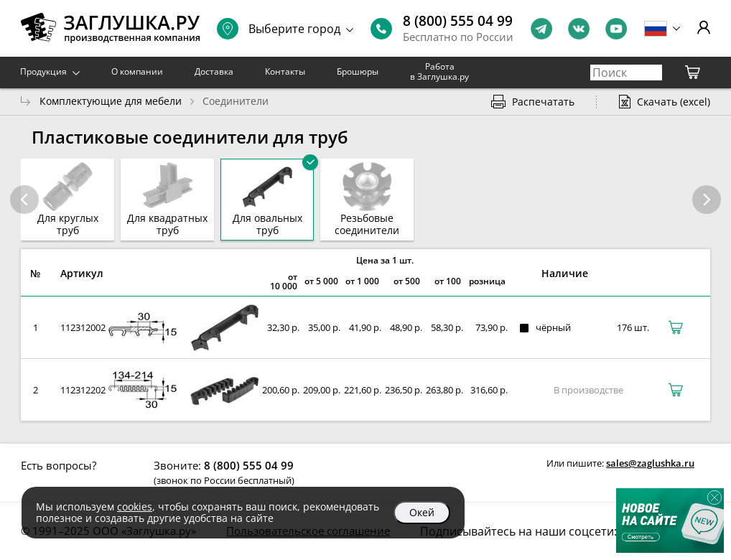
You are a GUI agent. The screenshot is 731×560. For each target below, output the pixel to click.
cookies (135, 507)
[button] (707, 200)
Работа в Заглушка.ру (439, 71)
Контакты (285, 71)
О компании (137, 71)
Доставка (214, 71)
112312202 (83, 390)
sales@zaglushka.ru (650, 463)
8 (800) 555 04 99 (458, 21)
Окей (422, 512)
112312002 (83, 327)
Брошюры (358, 71)
